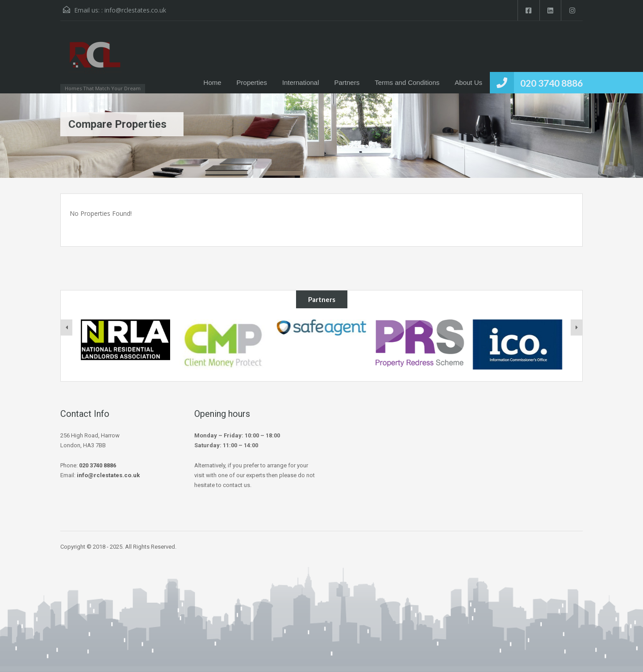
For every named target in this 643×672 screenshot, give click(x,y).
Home (213, 82)
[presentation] (67, 328)
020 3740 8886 (551, 83)
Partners (347, 82)
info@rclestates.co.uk (135, 10)
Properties (252, 82)
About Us (468, 82)
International (301, 82)
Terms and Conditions (407, 82)
